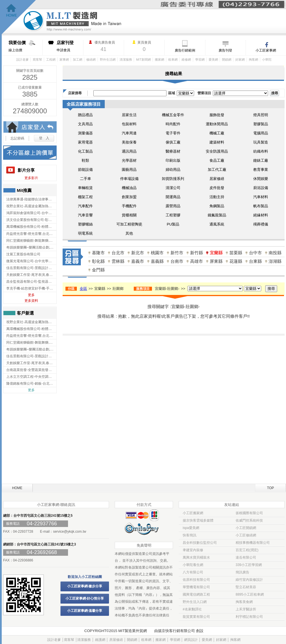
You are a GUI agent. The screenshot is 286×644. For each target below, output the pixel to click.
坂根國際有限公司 (249, 513)
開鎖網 (227, 60)
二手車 (86, 179)
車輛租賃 (85, 188)
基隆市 (98, 253)
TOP (270, 488)
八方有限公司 (193, 572)
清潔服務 (126, 60)
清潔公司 (173, 188)
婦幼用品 (173, 170)
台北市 (118, 253)
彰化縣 (98, 261)
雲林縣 (118, 261)
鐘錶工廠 (261, 160)
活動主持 (217, 197)
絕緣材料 (261, 215)
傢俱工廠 (173, 142)
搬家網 (160, 60)
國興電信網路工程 (196, 594)
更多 (31, 295)
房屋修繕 (116, 640)
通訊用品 (129, 151)
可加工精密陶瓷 (129, 224)
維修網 (186, 60)
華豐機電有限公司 (196, 587)
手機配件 (129, 206)
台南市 (177, 261)
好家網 (240, 60)
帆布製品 (261, 206)
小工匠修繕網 (246, 535)
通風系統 (217, 224)
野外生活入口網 (195, 602)
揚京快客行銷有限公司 (176, 631)
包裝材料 (129, 124)
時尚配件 (173, 124)
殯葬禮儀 (261, 224)
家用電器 (85, 142)
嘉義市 (138, 261)
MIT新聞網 (143, 60)
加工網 (78, 60)
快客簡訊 (190, 535)
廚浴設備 (261, 188)
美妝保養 (129, 142)
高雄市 (197, 261)
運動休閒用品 (217, 124)
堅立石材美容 (246, 587)
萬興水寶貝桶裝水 (196, 557)
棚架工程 (85, 197)
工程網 (51, 60)
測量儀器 (85, 133)
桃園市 (157, 253)
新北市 (138, 253)
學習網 (200, 60)
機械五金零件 (173, 115)
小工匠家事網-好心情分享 (85, 598)
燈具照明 (261, 115)
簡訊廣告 (242, 572)
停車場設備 (129, 179)
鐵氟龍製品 (217, 215)
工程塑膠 (173, 215)
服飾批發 (217, 115)
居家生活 (129, 115)
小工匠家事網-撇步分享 (85, 586)
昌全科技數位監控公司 (200, 543)
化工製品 (85, 151)
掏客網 (253, 60)
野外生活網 (108, 60)
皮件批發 (217, 188)
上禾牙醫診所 (246, 609)
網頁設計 (191, 640)
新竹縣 (197, 253)
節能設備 (85, 170)
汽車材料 (261, 197)
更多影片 (31, 178)
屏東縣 (216, 261)
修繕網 (91, 60)
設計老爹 (22, 60)
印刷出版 (173, 160)
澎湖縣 (275, 261)
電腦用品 (261, 133)
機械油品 (129, 188)
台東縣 (255, 261)
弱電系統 (85, 233)
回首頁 (19, 17)
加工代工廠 (217, 170)
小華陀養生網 (193, 565)
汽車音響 (85, 215)
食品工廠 (217, 160)
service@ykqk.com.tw (69, 532)
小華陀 (267, 60)
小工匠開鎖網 (246, 528)
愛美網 (213, 60)
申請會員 (70, 46)
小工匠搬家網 (193, 513)
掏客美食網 (244, 602)
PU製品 (173, 224)
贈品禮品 (85, 115)
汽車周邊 (129, 133)
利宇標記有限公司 (249, 617)
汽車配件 (85, 206)
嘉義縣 (157, 261)
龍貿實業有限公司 (196, 617)
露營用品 (173, 206)
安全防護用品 (217, 151)
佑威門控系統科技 (249, 520)
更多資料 (31, 301)
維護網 (100, 640)
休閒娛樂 (261, 179)
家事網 (64, 60)
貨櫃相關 (129, 215)
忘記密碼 (17, 138)
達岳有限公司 (246, 557)
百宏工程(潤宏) (247, 550)
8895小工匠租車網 (250, 594)
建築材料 (217, 142)
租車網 (173, 60)
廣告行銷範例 (185, 50)
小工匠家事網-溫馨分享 (85, 611)
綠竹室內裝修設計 (249, 580)
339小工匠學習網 (249, 565)
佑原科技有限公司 (196, 580)
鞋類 (85, 160)
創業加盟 (129, 197)
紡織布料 (261, 151)
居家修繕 (217, 179)
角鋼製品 (217, 206)
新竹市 (177, 253)
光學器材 (129, 160)
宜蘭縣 (216, 253)
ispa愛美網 (191, 528)
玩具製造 (261, 142)
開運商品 (173, 197)
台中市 (255, 253)
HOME (17, 488)
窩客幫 (37, 60)
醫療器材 (173, 151)
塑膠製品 (261, 124)
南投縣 (275, 253)
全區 (83, 289)
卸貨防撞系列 (173, 179)
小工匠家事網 (266, 50)
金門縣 (98, 270)
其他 (129, 233)
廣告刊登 (225, 50)
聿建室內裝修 (193, 550)
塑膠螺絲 (85, 224)
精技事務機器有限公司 (253, 543)
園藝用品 (129, 170)
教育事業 (261, 170)
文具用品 (85, 124)
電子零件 (173, 133)
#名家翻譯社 (192, 609)
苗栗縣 (236, 253)
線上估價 (25, 46)
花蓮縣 (236, 261)
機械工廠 (217, 133)
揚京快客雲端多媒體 (198, 520)
